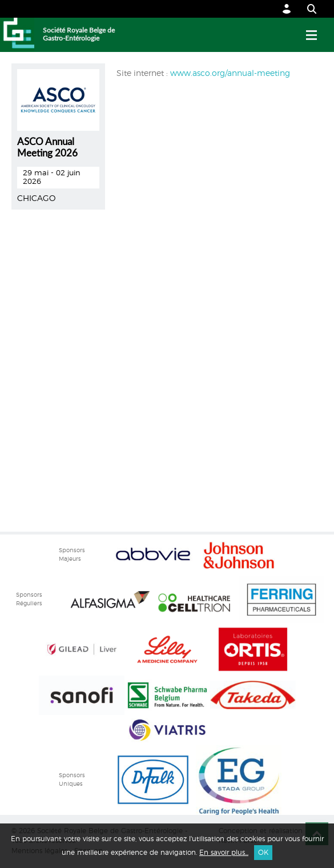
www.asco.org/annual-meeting (230, 74)
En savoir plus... (224, 853)
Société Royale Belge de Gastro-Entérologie (79, 34)
